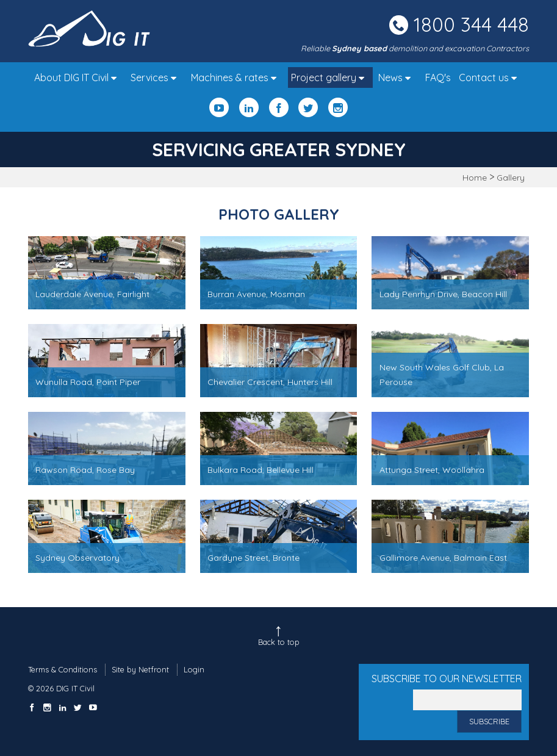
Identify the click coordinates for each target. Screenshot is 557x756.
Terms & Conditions (63, 669)
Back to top (279, 642)
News (397, 77)
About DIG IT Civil (78, 77)
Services (156, 77)
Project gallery (331, 77)
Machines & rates (237, 77)
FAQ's (438, 77)
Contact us (491, 77)
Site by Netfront (140, 669)
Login (194, 669)
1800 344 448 (471, 24)
